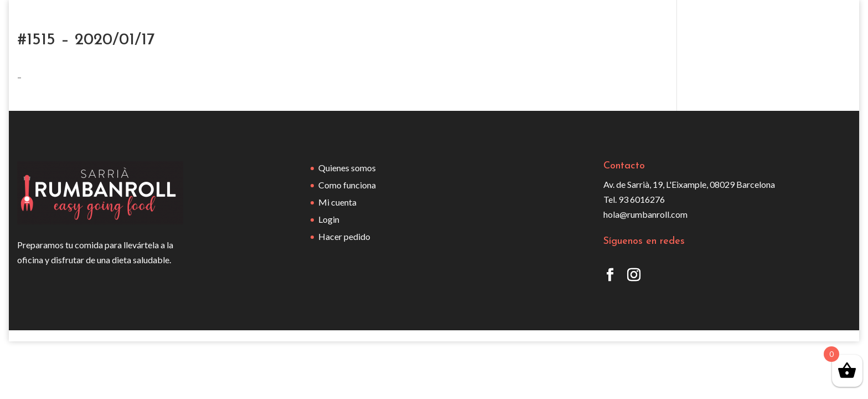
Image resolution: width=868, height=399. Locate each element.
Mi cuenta (337, 202)
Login (329, 219)
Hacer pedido (344, 236)
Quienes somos (347, 168)
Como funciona (347, 185)
